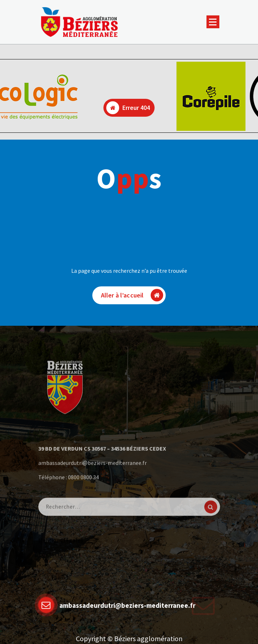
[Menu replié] (213, 22)
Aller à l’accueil (132, 295)
